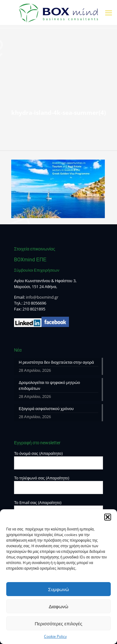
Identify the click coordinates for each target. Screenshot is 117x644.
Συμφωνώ (58, 589)
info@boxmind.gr (42, 297)
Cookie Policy (55, 636)
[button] (108, 517)
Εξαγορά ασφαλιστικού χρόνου (46, 408)
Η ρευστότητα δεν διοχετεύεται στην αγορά (56, 362)
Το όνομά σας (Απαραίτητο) (58, 460)
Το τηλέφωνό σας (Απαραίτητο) (58, 485)
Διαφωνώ (58, 606)
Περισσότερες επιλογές (58, 623)
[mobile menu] (109, 12)
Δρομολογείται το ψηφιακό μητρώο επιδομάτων (49, 385)
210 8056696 (35, 303)
